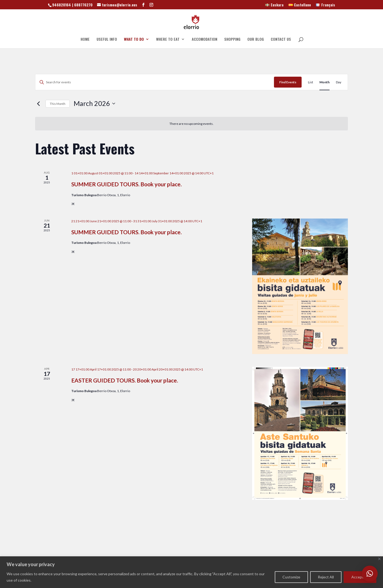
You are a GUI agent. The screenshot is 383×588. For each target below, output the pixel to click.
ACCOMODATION (205, 40)
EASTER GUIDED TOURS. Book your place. (125, 380)
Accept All (360, 577)
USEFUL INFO (107, 40)
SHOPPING (232, 40)
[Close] (379, 559)
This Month (58, 104)
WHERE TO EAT (168, 40)
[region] (191, 572)
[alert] (191, 124)
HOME (85, 40)
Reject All (326, 577)
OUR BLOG (256, 40)
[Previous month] (38, 104)
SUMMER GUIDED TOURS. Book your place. (126, 184)
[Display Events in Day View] (339, 82)
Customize (291, 577)
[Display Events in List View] (311, 82)
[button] (370, 574)
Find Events (288, 82)
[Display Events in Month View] (324, 82)
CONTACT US (281, 40)
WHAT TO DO (134, 40)
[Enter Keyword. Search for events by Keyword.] (155, 82)
